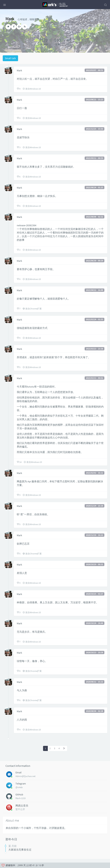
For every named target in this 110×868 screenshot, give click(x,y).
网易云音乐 (22, 806)
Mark (19, 70)
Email (19, 772)
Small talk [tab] (10, 58)
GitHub (19, 794)
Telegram (21, 784)
